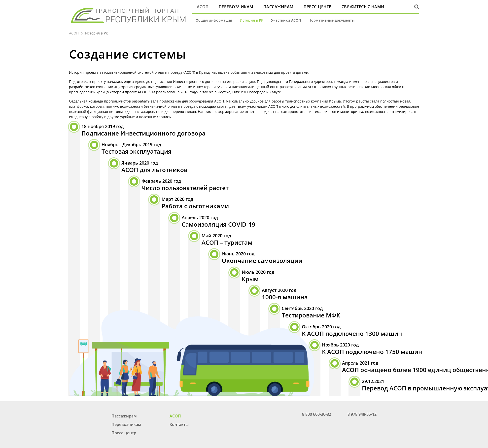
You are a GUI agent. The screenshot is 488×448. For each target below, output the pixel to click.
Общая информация (214, 20)
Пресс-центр (318, 7)
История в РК (252, 20)
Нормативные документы (331, 20)
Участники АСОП (286, 20)
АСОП (203, 7)
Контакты (179, 424)
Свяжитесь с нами (363, 7)
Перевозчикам (236, 7)
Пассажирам (279, 7)
